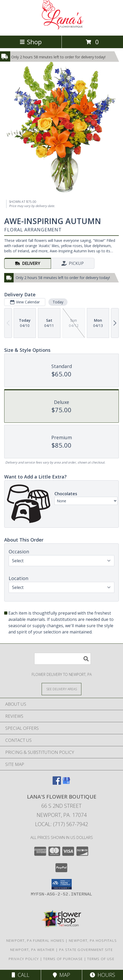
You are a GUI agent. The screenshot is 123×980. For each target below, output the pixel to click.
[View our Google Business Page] (66, 783)
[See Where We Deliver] (61, 689)
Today (58, 302)
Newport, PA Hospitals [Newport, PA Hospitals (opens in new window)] (93, 940)
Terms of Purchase (63, 959)
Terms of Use (101, 959)
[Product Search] (63, 659)
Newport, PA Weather (32, 950)
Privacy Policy (24, 959)
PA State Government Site (86, 950)
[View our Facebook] (57, 783)
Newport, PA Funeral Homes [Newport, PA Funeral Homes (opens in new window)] (35, 940)
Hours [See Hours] (102, 975)
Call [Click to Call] (21, 975)
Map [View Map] (61, 975)
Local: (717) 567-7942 (61, 824)
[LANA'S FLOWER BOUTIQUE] (61, 28)
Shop (31, 42)
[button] (62, 884)
